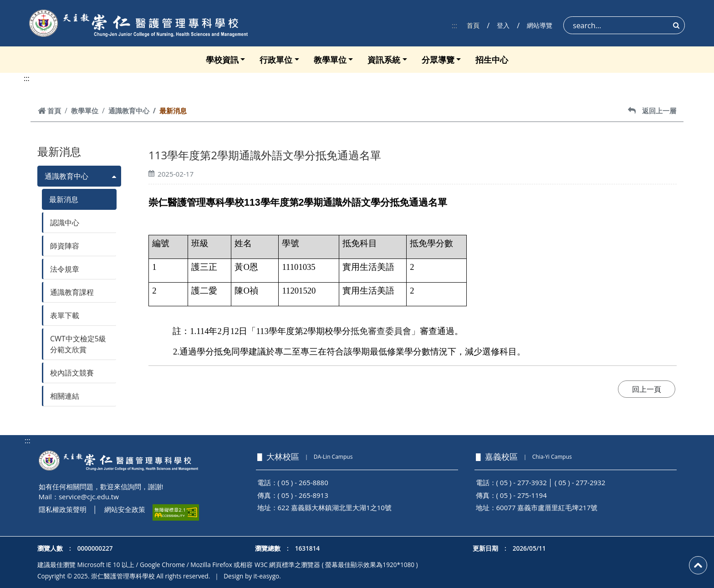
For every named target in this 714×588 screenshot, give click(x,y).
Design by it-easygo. (252, 576)
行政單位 (276, 60)
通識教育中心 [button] (66, 176)
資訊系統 (384, 60)
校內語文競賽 (72, 373)
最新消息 (64, 199)
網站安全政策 (125, 509)
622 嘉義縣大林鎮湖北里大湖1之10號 (335, 507)
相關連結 (65, 396)
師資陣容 (65, 246)
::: (455, 25)
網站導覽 (540, 25)
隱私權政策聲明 (63, 509)
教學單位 (330, 60)
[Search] (624, 25)
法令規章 (65, 269)
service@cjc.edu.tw (89, 497)
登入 (503, 25)
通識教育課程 (72, 292)
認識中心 (65, 223)
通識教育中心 (129, 111)
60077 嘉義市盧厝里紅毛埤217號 (547, 507)
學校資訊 (222, 60)
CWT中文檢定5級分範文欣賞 (78, 344)
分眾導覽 (438, 60)
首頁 (473, 25)
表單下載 (65, 315)
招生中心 (492, 60)
